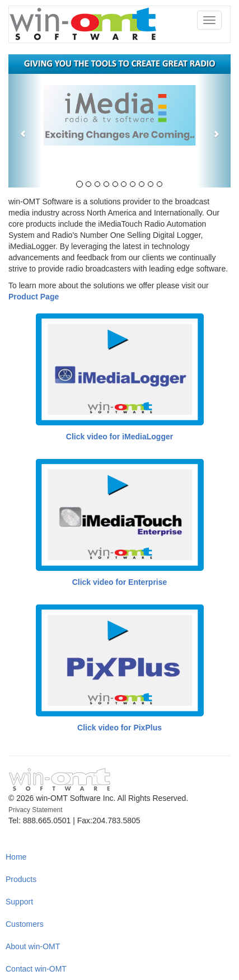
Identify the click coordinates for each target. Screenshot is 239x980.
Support (19, 902)
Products (21, 879)
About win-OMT (33, 946)
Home (16, 857)
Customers (25, 924)
